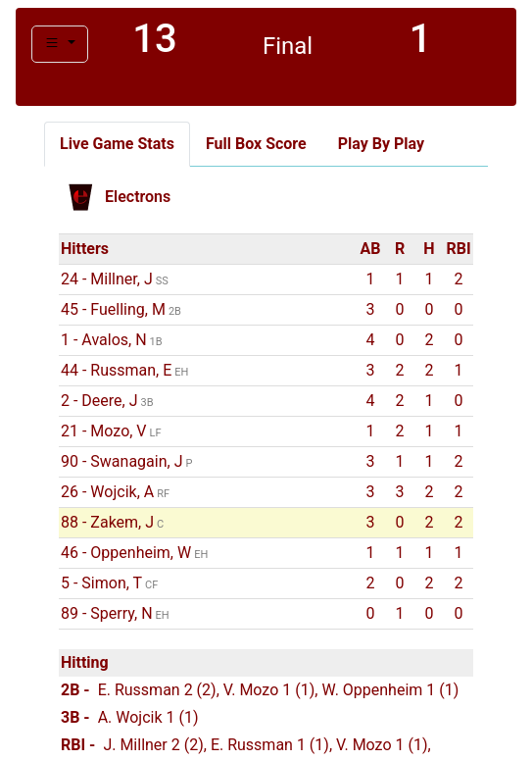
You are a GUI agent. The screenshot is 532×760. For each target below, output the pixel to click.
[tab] (117, 144)
